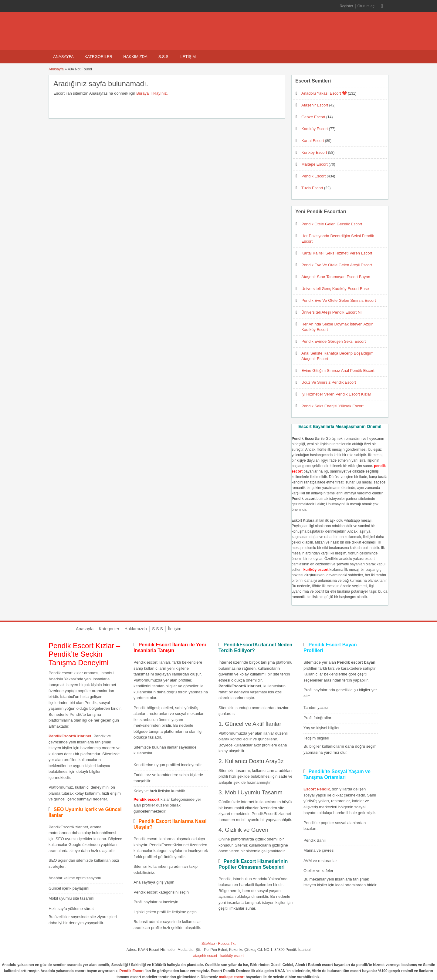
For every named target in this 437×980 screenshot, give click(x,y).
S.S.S (163, 57)
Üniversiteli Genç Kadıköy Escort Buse (335, 289)
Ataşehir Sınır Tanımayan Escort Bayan (336, 277)
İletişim (188, 57)
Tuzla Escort (312, 188)
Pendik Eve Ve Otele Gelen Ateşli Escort (337, 265)
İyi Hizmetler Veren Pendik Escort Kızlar (336, 394)
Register (346, 6)
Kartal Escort (313, 141)
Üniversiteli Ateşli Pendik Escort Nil (332, 312)
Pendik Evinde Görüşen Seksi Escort (334, 341)
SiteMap (208, 944)
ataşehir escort (205, 956)
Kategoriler (99, 57)
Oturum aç (366, 6)
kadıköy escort (232, 956)
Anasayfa (63, 57)
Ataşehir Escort (315, 105)
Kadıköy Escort (315, 129)
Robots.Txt (227, 944)
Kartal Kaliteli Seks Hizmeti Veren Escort (337, 253)
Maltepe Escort (315, 164)
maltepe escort (232, 977)
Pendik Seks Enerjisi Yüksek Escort (332, 406)
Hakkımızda (135, 57)
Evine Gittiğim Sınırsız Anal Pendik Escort (338, 370)
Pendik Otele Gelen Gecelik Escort (332, 224)
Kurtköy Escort (314, 152)
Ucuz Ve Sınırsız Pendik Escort (329, 382)
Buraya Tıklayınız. (152, 93)
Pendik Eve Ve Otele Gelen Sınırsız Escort (339, 300)
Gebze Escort (313, 117)
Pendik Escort (313, 176)
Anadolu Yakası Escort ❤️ (324, 93)
